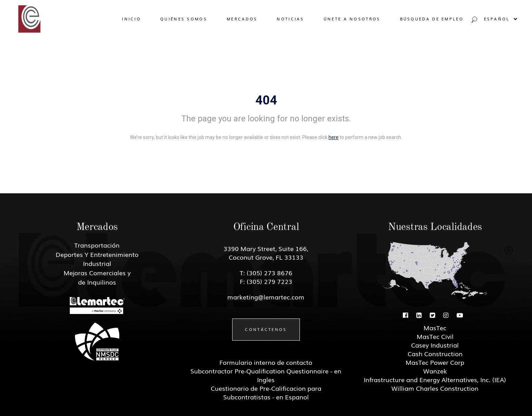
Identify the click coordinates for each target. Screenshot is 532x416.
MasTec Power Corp (435, 362)
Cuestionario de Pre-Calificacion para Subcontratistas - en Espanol (266, 392)
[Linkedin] (419, 315)
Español (501, 19)
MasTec (435, 327)
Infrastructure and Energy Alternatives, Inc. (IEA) (435, 379)
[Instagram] (446, 315)
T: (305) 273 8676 (266, 272)
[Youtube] (460, 315)
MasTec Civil (435, 336)
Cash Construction (435, 353)
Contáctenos (266, 329)
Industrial (97, 263)
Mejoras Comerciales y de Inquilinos (97, 277)
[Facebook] (405, 315)
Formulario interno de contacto (266, 362)
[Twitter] (432, 315)
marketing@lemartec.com (266, 297)
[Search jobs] (474, 21)
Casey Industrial (435, 345)
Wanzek (435, 371)
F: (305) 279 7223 (266, 281)
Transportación (97, 245)
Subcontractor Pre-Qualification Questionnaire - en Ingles (266, 375)
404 (266, 100)
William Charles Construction (435, 388)
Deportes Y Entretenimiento (97, 254)
